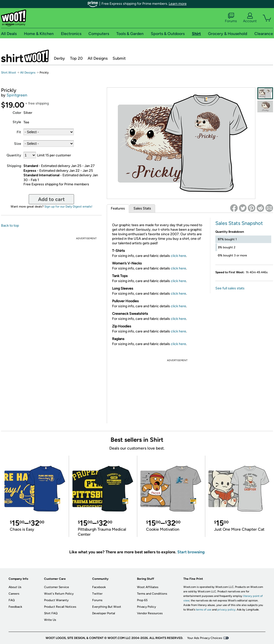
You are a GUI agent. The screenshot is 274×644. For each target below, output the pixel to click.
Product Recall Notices (60, 607)
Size (18, 144)
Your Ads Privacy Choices (205, 638)
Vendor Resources (150, 613)
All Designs (98, 58)
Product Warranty (56, 600)
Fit (19, 132)
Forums (231, 18)
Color (17, 113)
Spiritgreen (17, 95)
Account (250, 18)
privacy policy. (227, 610)
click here (178, 256)
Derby (59, 58)
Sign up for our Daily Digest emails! (68, 207)
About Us (15, 587)
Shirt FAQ (51, 613)
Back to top (10, 226)
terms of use (204, 610)
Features (118, 208)
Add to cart (51, 199)
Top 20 (76, 58)
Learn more (178, 4)
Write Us (50, 620)
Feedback (15, 607)
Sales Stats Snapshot (239, 223)
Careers (14, 594)
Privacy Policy (146, 607)
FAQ (12, 600)
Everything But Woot (107, 607)
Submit (119, 58)
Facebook (99, 587)
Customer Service (57, 587)
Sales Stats (142, 208)
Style (17, 122)
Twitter (97, 594)
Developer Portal (104, 613)
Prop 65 (142, 600)
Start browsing (191, 552)
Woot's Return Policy (59, 594)
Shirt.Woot (25, 56)
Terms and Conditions (152, 594)
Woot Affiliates (148, 587)
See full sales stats (230, 288)
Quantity (14, 155)
